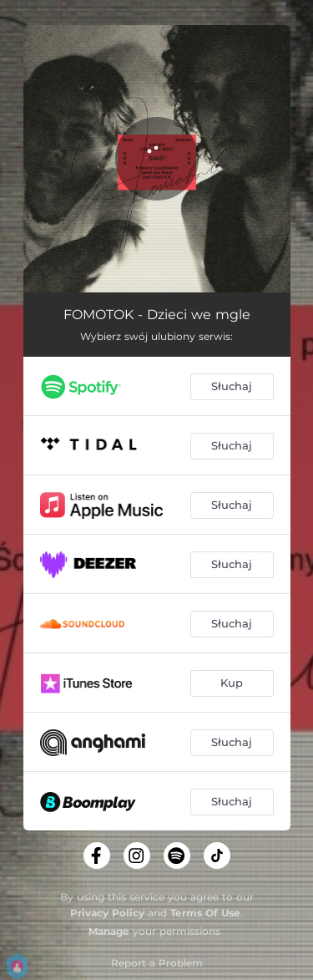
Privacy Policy (107, 913)
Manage (109, 931)
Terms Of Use (205, 913)
